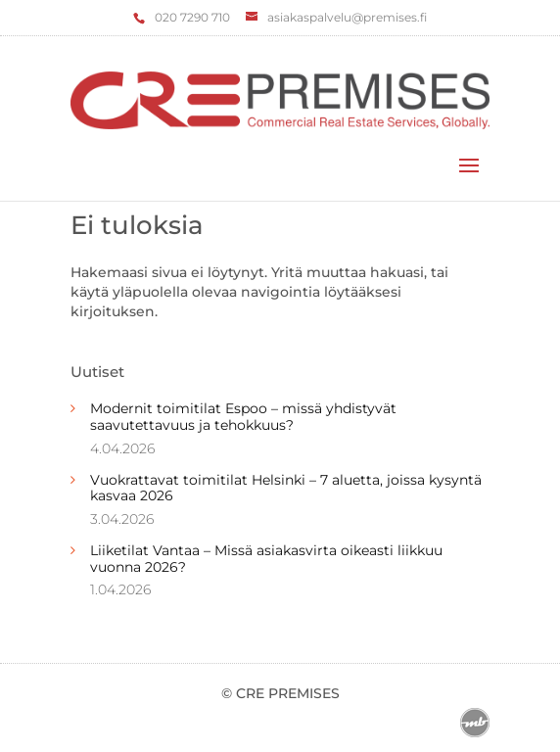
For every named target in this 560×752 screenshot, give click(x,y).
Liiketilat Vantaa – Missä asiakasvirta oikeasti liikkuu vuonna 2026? (266, 559)
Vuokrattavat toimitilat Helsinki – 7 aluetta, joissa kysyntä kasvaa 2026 (286, 488)
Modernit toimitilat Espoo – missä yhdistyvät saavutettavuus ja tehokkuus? (243, 417)
